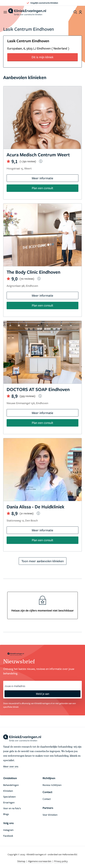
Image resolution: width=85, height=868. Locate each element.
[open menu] (5, 12)
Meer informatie (42, 178)
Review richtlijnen (52, 785)
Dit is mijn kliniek (42, 57)
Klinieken (8, 791)
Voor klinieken (50, 815)
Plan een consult (42, 188)
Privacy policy (61, 861)
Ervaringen (9, 802)
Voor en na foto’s (12, 808)
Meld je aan (43, 694)
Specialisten (9, 797)
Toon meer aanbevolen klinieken (43, 561)
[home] (27, 12)
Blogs (6, 814)
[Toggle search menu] (75, 12)
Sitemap (22, 861)
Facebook (8, 836)
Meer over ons (11, 766)
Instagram (8, 830)
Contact (47, 799)
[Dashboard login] (80, 12)
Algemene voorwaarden (40, 861)
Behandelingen (11, 785)
